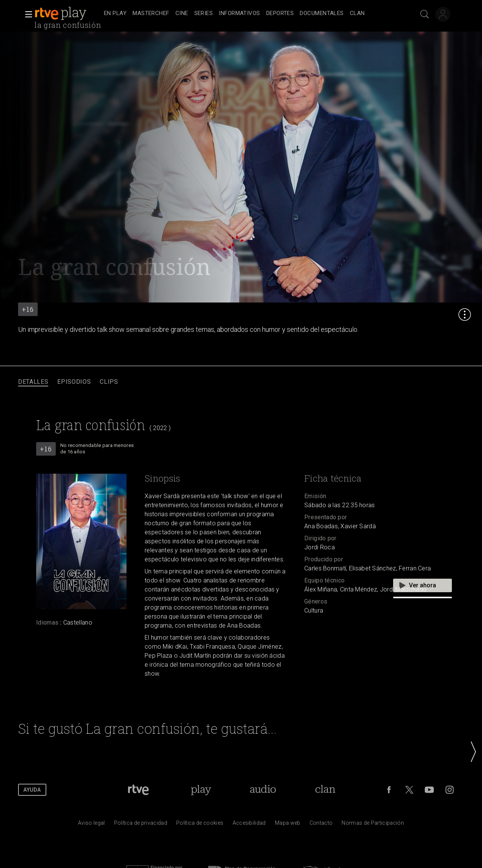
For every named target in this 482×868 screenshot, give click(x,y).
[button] (26, 14)
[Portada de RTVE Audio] (263, 790)
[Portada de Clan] (326, 790)
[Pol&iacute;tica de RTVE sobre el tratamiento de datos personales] (141, 825)
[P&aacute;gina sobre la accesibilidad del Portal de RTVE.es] (249, 825)
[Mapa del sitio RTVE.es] (288, 825)
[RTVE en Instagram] (450, 790)
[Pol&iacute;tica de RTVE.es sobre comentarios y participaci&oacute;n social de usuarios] (373, 825)
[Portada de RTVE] (138, 790)
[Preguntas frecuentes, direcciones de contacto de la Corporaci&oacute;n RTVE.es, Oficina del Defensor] (321, 825)
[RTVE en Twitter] (409, 790)
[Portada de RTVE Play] (201, 790)
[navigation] (249, 14)
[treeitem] (115, 14)
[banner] (68, 14)
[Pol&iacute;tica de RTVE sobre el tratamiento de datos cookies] (200, 825)
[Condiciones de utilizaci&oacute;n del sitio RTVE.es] (92, 825)
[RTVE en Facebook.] (389, 790)
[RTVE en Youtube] (429, 790)
